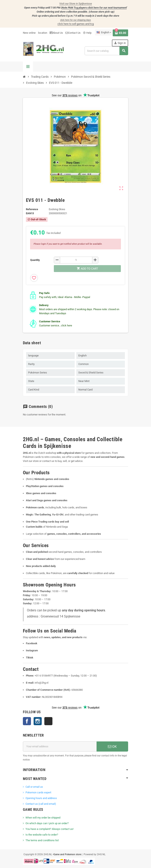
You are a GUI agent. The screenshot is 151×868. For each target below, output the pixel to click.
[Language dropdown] (104, 32)
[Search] (106, 51)
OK (112, 746)
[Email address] (60, 746)
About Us (56, 33)
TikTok (48, 721)
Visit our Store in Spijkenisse (76, 4)
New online (29, 33)
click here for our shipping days (75, 20)
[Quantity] (76, 260)
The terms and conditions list (42, 840)
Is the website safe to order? (42, 835)
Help (87, 33)
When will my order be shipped (43, 818)
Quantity (35, 260)
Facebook (27, 721)
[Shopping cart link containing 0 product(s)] (120, 33)
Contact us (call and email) (41, 804)
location (43, 33)
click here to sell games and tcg (76, 24)
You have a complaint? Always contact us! (49, 829)
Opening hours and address (41, 798)
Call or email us (34, 787)
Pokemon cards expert (38, 792)
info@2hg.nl (41, 683)
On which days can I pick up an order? (47, 823)
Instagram (38, 721)
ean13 (30, 213)
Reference (32, 209)
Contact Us (73, 33)
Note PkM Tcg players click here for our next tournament (94, 8)
